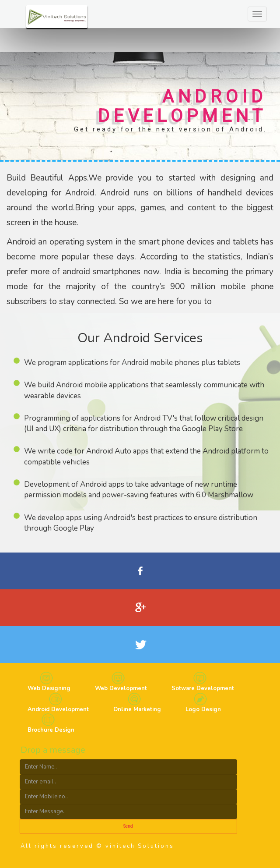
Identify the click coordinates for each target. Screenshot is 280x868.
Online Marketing (137, 709)
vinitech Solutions (140, 846)
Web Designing (49, 688)
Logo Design (203, 709)
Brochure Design (51, 730)
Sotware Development (203, 688)
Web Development (121, 688)
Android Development (58, 709)
